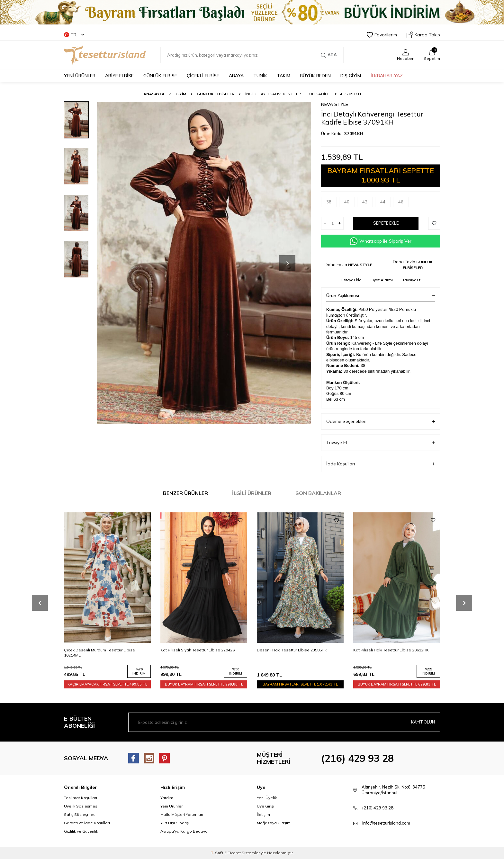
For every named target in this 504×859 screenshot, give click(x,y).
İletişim (263, 814)
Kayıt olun (422, 722)
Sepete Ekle (386, 223)
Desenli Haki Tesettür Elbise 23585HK (388, 650)
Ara (329, 55)
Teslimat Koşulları (81, 798)
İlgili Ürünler (252, 493)
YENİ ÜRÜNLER (80, 76)
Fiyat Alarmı (382, 280)
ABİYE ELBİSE (119, 76)
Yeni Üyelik (267, 798)
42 (367, 203)
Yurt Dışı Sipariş (175, 823)
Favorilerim (382, 35)
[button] (287, 263)
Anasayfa (154, 94)
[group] (204, 263)
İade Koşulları (381, 464)
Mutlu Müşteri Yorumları (182, 814)
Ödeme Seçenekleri (381, 421)
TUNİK (260, 76)
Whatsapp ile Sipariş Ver (381, 241)
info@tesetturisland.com (386, 823)
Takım (283, 76)
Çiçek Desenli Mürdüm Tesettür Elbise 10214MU (196, 653)
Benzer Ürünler (185, 493)
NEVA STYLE (335, 104)
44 (385, 203)
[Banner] (252, 12)
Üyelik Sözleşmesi (81, 806)
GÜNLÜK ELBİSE (160, 76)
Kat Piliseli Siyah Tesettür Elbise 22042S (294, 650)
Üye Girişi (265, 806)
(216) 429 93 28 (357, 758)
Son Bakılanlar (318, 493)
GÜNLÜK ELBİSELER (216, 94)
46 (403, 203)
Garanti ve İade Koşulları (87, 823)
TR (74, 35)
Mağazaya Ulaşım (274, 823)
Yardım (167, 798)
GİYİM (181, 94)
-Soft (217, 853)
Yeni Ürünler (171, 806)
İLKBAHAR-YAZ (387, 76)
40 (349, 203)
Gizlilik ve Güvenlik (81, 831)
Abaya (236, 76)
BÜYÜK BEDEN (315, 76)
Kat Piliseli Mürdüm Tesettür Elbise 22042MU (105, 650)
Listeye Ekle (351, 280)
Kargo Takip (423, 35)
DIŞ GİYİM (351, 76)
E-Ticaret (233, 853)
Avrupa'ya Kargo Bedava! (184, 831)
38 (331, 203)
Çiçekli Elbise (203, 76)
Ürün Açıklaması (381, 295)
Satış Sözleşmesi (80, 814)
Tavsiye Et (411, 280)
